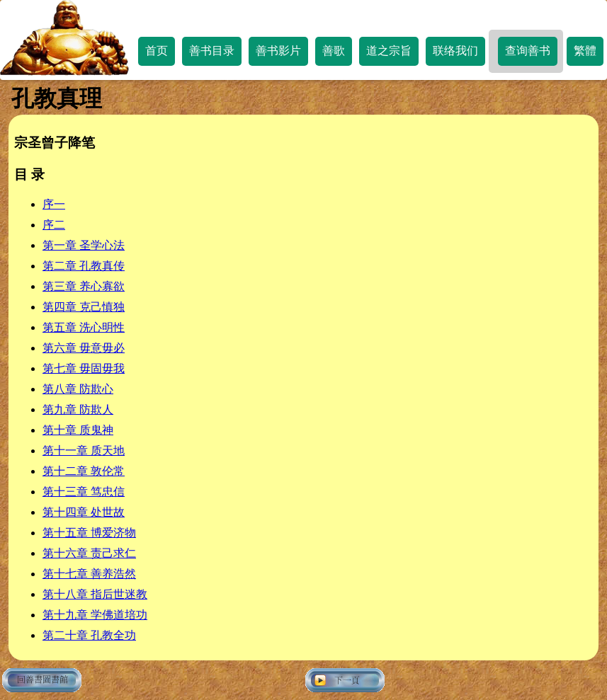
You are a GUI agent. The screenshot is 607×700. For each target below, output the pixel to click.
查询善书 (528, 51)
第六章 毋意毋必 (84, 348)
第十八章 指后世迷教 (95, 594)
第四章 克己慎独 (84, 307)
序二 (54, 225)
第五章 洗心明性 (84, 327)
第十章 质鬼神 (78, 430)
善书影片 (278, 51)
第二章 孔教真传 (84, 266)
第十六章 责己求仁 (89, 553)
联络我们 (455, 51)
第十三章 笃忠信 (84, 492)
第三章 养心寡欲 (84, 286)
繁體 (585, 51)
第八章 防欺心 (78, 389)
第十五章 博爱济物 (89, 533)
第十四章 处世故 (84, 512)
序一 (54, 204)
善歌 (334, 51)
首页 (157, 51)
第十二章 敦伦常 (84, 471)
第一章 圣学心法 (84, 245)
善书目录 (212, 51)
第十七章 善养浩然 (89, 574)
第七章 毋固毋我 (84, 368)
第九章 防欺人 (78, 409)
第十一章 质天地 (84, 451)
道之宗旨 (389, 51)
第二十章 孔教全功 (89, 635)
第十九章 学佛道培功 (95, 615)
